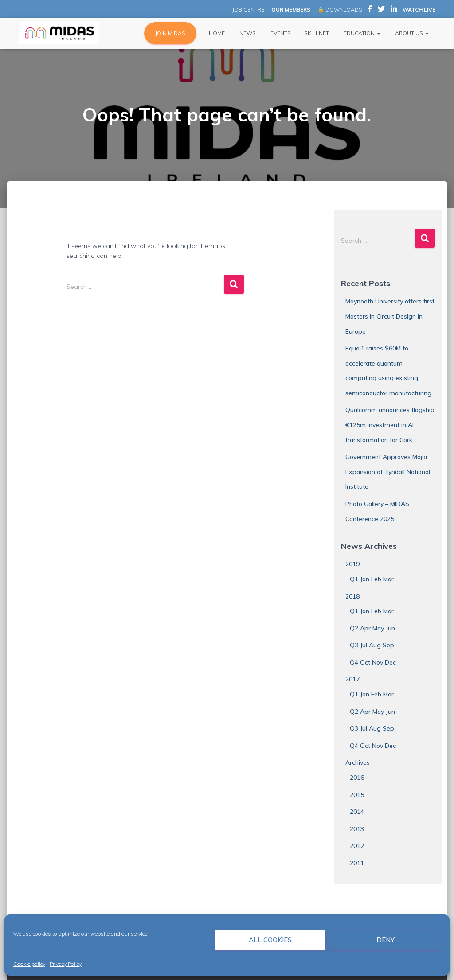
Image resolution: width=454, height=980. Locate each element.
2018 (352, 596)
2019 (352, 564)
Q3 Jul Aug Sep (372, 645)
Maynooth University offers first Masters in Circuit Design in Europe (390, 316)
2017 (352, 679)
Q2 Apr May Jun (372, 628)
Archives (358, 762)
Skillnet (317, 33)
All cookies (270, 940)
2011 (357, 863)
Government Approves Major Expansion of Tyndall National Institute (388, 472)
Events (280, 33)
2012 (357, 846)
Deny (386, 940)
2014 (357, 812)
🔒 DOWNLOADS (340, 10)
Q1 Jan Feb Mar (372, 579)
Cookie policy (29, 964)
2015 (357, 795)
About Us (411, 33)
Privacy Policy (66, 964)
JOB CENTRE (248, 10)
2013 (357, 829)
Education (361, 33)
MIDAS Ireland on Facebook (370, 10)
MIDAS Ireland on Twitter (381, 10)
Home (216, 33)
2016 (357, 778)
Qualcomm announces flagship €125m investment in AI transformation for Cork (390, 425)
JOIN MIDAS (170, 33)
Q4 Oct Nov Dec (373, 662)
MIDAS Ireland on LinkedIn (394, 10)
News (247, 33)
